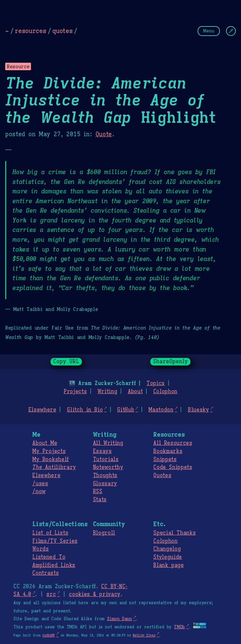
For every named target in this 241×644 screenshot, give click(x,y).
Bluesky (198, 410)
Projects (75, 392)
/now (39, 491)
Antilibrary (54, 467)
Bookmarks (168, 451)
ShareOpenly (170, 362)
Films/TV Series (55, 541)
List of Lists (50, 533)
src (51, 594)
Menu (209, 31)
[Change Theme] (231, 31)
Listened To (49, 557)
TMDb (179, 627)
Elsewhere (42, 410)
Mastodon (161, 410)
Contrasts (45, 573)
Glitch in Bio (85, 410)
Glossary (105, 484)
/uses (40, 484)
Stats (100, 500)
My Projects (49, 451)
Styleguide (168, 557)
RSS (98, 491)
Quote (104, 134)
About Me (45, 443)
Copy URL (66, 362)
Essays (102, 451)
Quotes (162, 475)
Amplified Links (54, 565)
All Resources (173, 443)
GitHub (126, 410)
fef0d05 (49, 635)
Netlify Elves (144, 635)
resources (30, 31)
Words (40, 549)
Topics (156, 383)
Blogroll (104, 533)
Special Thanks (174, 533)
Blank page (168, 565)
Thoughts (105, 475)
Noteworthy (108, 467)
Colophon (165, 392)
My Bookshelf (51, 459)
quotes (62, 31)
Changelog (167, 549)
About (135, 392)
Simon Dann (119, 619)
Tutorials (106, 459)
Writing (107, 392)
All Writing (108, 443)
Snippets (165, 459)
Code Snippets (173, 467)
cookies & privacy (95, 594)
